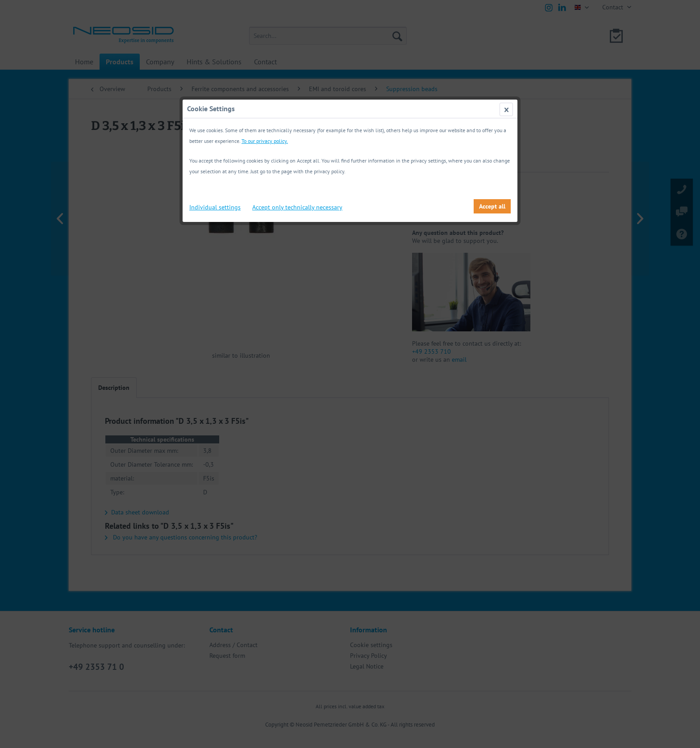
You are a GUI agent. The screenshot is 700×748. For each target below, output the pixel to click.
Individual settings (215, 207)
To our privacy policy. (265, 141)
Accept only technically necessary (297, 207)
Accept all (492, 206)
